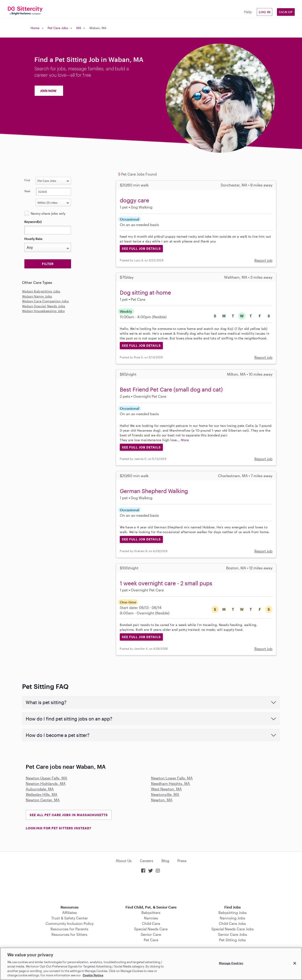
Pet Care (151, 940)
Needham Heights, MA (170, 783)
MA (79, 28)
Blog (165, 861)
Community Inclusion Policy (70, 923)
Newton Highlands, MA (46, 783)
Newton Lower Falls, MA (172, 778)
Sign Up (286, 12)
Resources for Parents (69, 929)
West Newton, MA (166, 789)
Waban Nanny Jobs (37, 296)
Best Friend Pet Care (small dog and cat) (171, 389)
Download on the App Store (151, 890)
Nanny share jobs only (48, 213)
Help (248, 12)
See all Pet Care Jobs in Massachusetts (69, 815)
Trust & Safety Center (70, 918)
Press (182, 861)
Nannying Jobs (233, 918)
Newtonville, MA (165, 794)
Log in (265, 12)
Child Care (151, 923)
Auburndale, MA (40, 789)
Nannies (151, 918)
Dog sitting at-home (145, 292)
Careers (147, 861)
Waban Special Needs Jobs (44, 306)
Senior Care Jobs (233, 934)
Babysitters (151, 913)
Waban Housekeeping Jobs (43, 311)
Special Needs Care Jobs (233, 929)
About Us (124, 861)
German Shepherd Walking (154, 491)
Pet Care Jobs (58, 28)
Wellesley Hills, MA (42, 794)
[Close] (295, 963)
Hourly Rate (33, 239)
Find (27, 180)
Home (35, 28)
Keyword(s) (33, 222)
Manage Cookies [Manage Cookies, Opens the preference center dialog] (231, 963)
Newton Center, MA (43, 800)
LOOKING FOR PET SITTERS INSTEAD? (59, 828)
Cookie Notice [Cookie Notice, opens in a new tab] (93, 975)
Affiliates (70, 913)
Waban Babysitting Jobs (41, 291)
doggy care (134, 200)
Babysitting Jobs (233, 913)
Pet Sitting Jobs (232, 940)
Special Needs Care (151, 929)
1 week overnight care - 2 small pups (166, 583)
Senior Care (151, 934)
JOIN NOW (48, 91)
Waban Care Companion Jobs (45, 301)
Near (27, 191)
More (185, 440)
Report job (263, 260)
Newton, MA (162, 800)
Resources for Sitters (69, 934)
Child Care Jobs (232, 923)
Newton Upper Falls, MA (46, 778)
